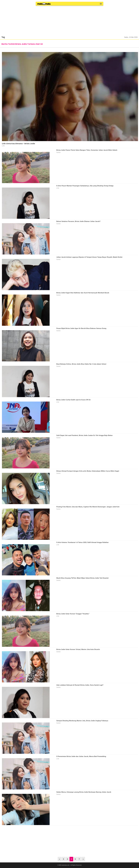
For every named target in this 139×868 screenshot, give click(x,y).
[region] (69, 20)
